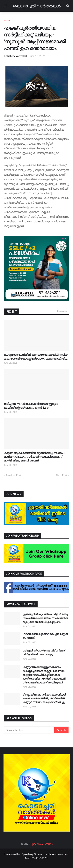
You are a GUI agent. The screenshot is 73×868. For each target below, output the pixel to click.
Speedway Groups (42, 844)
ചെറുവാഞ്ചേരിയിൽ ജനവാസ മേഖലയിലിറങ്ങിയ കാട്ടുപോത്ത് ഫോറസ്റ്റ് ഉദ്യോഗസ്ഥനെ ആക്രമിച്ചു (36, 357)
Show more (63, 311)
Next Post (62, 475)
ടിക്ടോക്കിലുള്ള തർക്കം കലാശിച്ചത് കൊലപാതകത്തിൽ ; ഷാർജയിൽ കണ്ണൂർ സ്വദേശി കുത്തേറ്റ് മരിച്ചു (44, 698)
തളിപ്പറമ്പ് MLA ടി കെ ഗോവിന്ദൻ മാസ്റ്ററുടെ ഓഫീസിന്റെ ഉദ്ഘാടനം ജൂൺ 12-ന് (31, 406)
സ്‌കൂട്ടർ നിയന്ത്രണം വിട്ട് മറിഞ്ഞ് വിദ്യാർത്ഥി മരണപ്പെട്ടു (44, 652)
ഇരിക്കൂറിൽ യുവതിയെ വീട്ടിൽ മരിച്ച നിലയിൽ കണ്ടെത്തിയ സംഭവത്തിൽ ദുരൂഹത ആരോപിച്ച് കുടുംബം (46, 618)
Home (7, 20)
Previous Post (14, 475)
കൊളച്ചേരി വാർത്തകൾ (37, 6)
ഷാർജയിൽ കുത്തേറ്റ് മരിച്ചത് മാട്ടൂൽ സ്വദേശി (46, 636)
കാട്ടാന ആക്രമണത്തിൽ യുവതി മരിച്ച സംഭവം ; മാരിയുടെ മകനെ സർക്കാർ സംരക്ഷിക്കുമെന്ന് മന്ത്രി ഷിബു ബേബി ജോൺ (34, 457)
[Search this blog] (29, 730)
